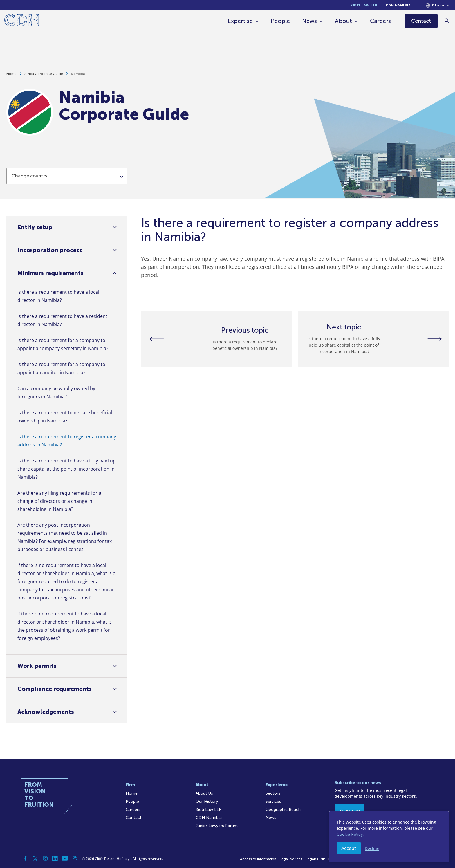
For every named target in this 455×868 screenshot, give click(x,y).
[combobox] (67, 195)
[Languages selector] (437, 5)
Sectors (273, 793)
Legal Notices (291, 859)
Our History (207, 801)
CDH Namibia (398, 5)
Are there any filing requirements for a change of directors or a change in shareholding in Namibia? (59, 501)
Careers (381, 21)
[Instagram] (45, 858)
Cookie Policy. (350, 834)
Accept (349, 848)
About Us (204, 793)
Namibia (78, 76)
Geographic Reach (283, 810)
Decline (372, 848)
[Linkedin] (55, 858)
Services (273, 801)
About (344, 21)
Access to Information (258, 859)
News (310, 21)
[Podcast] (75, 858)
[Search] (448, 21)
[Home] (22, 21)
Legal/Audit (315, 859)
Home (11, 76)
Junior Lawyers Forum (217, 826)
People (281, 21)
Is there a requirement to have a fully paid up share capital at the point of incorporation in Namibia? (67, 469)
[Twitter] (35, 858)
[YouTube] (65, 858)
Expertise (241, 21)
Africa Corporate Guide (44, 76)
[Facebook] (26, 858)
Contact (134, 818)
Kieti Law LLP (364, 5)
